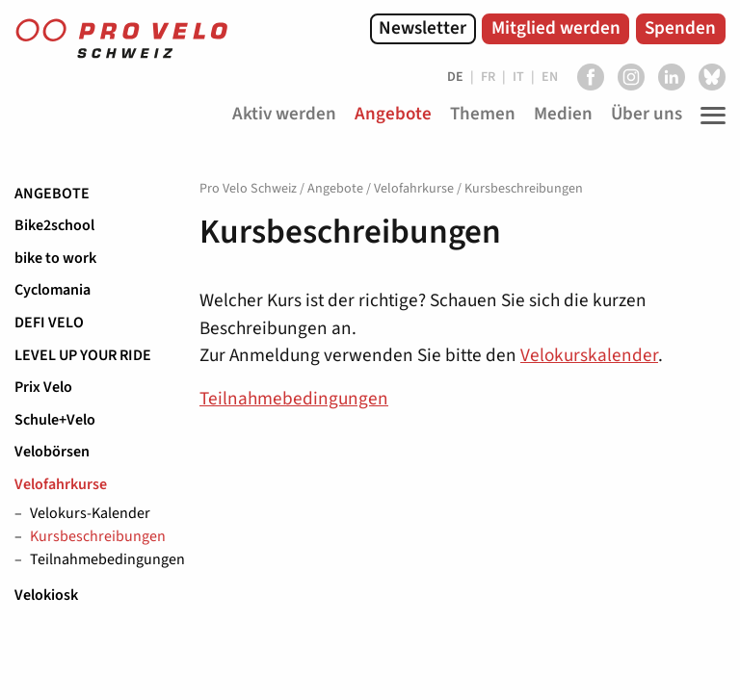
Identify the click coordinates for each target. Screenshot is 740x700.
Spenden (680, 28)
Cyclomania (53, 290)
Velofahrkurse (61, 484)
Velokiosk (46, 595)
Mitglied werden (556, 28)
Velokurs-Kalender (90, 514)
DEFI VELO (49, 323)
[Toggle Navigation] (708, 116)
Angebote (52, 194)
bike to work (55, 258)
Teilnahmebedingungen (100, 560)
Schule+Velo (55, 420)
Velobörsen (52, 452)
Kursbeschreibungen (98, 537)
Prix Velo (43, 387)
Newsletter (423, 28)
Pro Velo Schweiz (248, 189)
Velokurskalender (589, 355)
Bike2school (54, 225)
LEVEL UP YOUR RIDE (83, 355)
